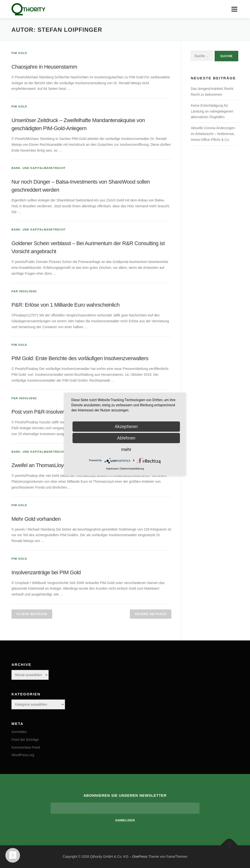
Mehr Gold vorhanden (36, 519)
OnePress (140, 857)
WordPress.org (23, 755)
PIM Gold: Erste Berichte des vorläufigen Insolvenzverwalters (80, 358)
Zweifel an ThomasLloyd (39, 465)
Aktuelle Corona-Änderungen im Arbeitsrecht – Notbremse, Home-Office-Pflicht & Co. (213, 134)
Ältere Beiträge (32, 614)
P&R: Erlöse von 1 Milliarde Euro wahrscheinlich (66, 305)
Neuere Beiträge (151, 614)
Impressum (112, 469)
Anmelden (19, 732)
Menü (234, 9)
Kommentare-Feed (26, 747)
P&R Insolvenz (24, 291)
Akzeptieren (126, 426)
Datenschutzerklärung (132, 469)
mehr (126, 449)
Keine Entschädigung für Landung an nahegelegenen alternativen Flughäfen (212, 111)
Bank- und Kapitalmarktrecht (39, 168)
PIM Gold (19, 53)
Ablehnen (126, 438)
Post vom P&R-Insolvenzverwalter (50, 412)
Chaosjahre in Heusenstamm (44, 67)
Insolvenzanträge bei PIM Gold (46, 572)
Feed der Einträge (25, 740)
